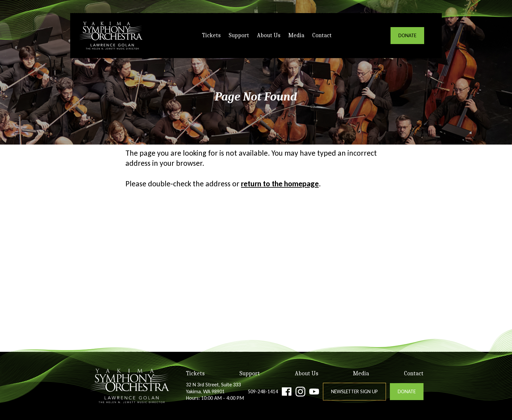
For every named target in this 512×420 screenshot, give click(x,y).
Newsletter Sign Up (354, 391)
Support (239, 35)
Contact (322, 35)
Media (296, 35)
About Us (269, 35)
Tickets (211, 35)
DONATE (407, 35)
